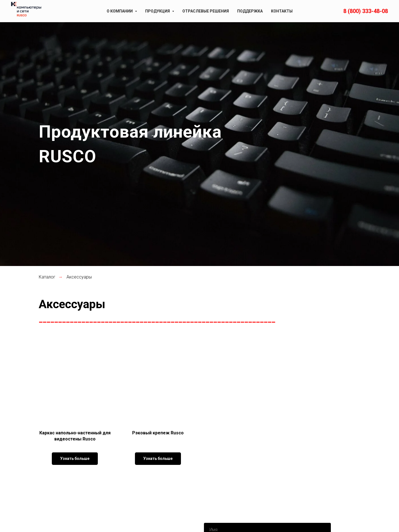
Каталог (47, 277)
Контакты (282, 11)
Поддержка (250, 11)
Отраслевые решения (206, 11)
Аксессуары (79, 277)
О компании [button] (120, 11)
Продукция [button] (158, 11)
